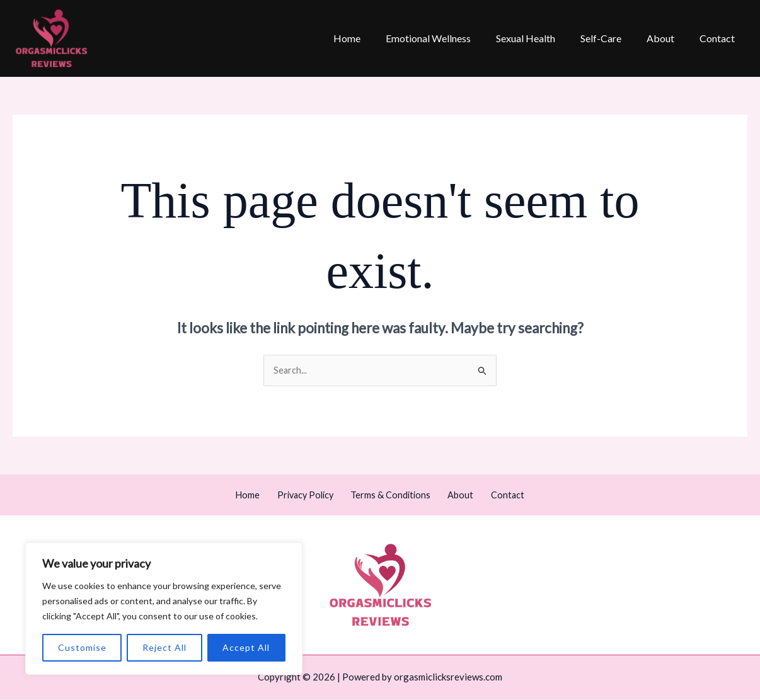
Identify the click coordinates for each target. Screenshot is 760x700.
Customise (82, 647)
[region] (164, 609)
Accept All (246, 647)
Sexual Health (543, 38)
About (668, 38)
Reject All (164, 647)
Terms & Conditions (393, 495)
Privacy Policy (313, 495)
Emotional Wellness (451, 38)
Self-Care (613, 38)
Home (375, 38)
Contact (720, 38)
